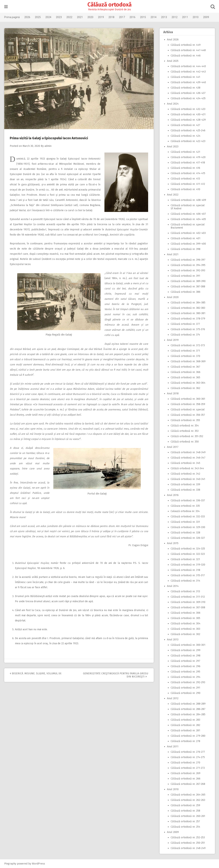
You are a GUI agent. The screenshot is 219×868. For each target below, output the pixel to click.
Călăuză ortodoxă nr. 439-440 (188, 82)
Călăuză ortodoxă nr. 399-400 (188, 244)
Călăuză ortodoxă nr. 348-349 (188, 452)
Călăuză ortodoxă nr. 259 (185, 805)
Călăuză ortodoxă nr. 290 (186, 693)
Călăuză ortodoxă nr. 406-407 (188, 214)
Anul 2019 (173, 340)
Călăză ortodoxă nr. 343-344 (187, 468)
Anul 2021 (173, 254)
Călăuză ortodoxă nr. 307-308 (188, 607)
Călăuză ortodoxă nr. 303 (185, 629)
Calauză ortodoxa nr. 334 (185, 511)
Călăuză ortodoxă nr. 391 (185, 276)
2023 (59, 17)
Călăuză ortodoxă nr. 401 (186, 238)
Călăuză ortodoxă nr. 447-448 (188, 50)
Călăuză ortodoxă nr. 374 (185, 335)
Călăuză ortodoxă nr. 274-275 (188, 757)
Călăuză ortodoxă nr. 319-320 (188, 565)
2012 (175, 17)
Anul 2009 (173, 832)
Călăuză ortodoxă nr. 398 (186, 249)
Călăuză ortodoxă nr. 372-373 (188, 345)
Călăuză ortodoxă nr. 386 (186, 292)
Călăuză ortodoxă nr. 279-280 (188, 736)
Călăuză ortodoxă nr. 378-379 (188, 319)
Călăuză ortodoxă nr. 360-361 (188, 399)
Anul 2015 (173, 543)
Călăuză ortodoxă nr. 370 (185, 356)
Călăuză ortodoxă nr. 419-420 (188, 157)
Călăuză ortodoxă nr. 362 (185, 388)
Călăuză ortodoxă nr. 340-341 (188, 479)
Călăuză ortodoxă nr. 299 (186, 650)
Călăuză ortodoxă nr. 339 (185, 484)
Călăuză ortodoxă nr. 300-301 (188, 645)
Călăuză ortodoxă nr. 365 (185, 377)
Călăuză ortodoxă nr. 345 (185, 463)
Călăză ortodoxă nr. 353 (185, 431)
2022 (69, 17)
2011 (185, 17)
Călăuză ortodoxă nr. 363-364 (188, 383)
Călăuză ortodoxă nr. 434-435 (188, 98)
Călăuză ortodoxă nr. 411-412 (188, 184)
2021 (80, 17)
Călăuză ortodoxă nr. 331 (185, 522)
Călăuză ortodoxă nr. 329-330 (188, 527)
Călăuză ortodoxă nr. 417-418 (188, 163)
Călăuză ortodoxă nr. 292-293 (188, 682)
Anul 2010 (173, 789)
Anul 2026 (173, 40)
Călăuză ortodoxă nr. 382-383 (188, 308)
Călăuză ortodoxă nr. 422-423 (188, 141)
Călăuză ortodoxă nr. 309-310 (188, 602)
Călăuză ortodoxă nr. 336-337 (188, 500)
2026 (27, 17)
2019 (101, 17)
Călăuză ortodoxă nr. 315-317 (188, 575)
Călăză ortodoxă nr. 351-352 (187, 436)
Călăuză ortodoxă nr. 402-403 (188, 233)
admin (48, 146)
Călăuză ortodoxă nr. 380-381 (188, 313)
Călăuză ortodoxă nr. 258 (185, 811)
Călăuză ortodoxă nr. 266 (186, 779)
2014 (154, 17)
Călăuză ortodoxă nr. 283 (185, 720)
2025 (38, 17)
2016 (132, 17)
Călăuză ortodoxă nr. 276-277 (188, 752)
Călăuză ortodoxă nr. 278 (185, 741)
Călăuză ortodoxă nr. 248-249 (188, 848)
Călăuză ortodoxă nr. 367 (185, 367)
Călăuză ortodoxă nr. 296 (186, 666)
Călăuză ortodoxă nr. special (188, 410)
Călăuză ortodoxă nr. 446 (186, 56)
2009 (206, 17)
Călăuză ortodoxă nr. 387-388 (188, 287)
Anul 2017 (173, 447)
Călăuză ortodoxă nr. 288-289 (188, 704)
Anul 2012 (173, 698)
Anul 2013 (173, 640)
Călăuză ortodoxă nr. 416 (185, 168)
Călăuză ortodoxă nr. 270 (185, 763)
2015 (143, 17)
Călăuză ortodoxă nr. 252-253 (188, 837)
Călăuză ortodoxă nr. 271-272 (188, 768)
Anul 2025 (173, 61)
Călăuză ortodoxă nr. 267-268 (188, 784)
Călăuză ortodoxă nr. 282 (185, 725)
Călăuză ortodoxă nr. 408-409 (188, 200)
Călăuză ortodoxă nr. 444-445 (188, 66)
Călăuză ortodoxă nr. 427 (185, 125)
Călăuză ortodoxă (109, 5)
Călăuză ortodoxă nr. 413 (185, 179)
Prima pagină (12, 17)
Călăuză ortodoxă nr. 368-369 (188, 361)
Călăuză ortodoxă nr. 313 (185, 591)
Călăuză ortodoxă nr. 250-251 (188, 843)
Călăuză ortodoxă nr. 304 (186, 624)
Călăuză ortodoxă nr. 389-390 (188, 281)
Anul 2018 (173, 394)
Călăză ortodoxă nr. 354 (185, 426)
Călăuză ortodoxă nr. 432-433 (188, 109)
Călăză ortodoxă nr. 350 (185, 442)
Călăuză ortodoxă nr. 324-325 (188, 549)
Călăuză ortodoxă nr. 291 (185, 688)
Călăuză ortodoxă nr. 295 (185, 672)
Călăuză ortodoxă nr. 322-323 (188, 554)
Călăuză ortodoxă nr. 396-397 (188, 260)
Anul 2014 (173, 586)
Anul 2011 (173, 747)
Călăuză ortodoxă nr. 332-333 (188, 517)
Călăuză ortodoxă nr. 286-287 (188, 709)
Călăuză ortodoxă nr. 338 (185, 490)
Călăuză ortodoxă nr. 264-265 (188, 795)
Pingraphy (10, 864)
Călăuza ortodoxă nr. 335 (185, 506)
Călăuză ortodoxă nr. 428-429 (188, 120)
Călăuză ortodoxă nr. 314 (185, 581)
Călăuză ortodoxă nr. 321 (185, 559)
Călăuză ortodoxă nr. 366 (186, 372)
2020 (90, 17)
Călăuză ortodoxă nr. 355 (185, 420)
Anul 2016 (173, 495)
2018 (111, 17)
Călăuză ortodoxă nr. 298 (186, 656)
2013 (164, 17)
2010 (196, 17)
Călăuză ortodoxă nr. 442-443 (188, 72)
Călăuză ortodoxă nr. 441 (185, 77)
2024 (48, 17)
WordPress (38, 864)
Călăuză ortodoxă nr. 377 (185, 324)
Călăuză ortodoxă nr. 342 (185, 474)
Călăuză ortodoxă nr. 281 (185, 730)
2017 (122, 17)
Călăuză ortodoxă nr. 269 (186, 773)
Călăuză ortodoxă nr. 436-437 (188, 93)
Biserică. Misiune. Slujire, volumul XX (36, 674)
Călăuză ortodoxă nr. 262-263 (188, 800)
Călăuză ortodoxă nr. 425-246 (188, 130)
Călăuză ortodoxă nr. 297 (185, 661)
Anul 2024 (173, 104)
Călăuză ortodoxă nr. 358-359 (188, 404)
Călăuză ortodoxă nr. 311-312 (188, 597)
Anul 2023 (173, 147)
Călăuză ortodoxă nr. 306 (186, 613)
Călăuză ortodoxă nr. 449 (186, 45)
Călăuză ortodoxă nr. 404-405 (188, 219)
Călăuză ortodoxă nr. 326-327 (188, 538)
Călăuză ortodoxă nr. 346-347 (188, 458)
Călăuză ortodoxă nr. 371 (185, 351)
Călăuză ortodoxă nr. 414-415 (188, 173)
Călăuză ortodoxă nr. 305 (185, 618)
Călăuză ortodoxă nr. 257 (185, 821)
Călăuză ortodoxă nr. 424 (186, 136)
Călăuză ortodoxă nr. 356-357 (188, 415)
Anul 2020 (173, 297)
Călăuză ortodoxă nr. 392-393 (188, 270)
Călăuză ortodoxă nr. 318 (185, 570)
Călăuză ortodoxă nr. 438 (186, 88)
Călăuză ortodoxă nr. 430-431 (188, 114)
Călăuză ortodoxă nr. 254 (185, 827)
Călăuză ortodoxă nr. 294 (186, 677)
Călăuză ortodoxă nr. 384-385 (188, 303)
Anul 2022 (173, 195)
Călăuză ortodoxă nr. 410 (185, 189)
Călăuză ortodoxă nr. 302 (185, 634)
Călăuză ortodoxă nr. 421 (185, 152)
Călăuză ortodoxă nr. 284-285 (188, 714)
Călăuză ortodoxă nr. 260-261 (188, 816)
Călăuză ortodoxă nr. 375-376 (188, 329)
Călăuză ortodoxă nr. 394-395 (188, 265)
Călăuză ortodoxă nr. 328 (185, 533)
